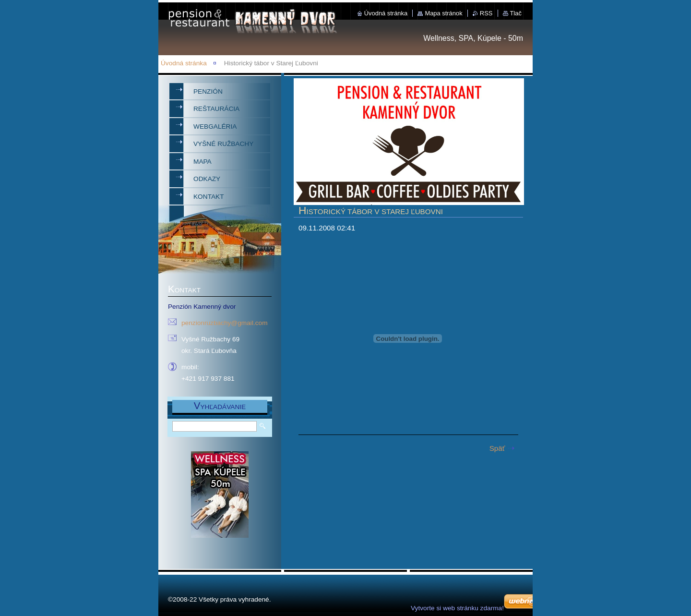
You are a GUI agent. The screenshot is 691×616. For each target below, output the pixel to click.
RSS (486, 13)
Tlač (516, 13)
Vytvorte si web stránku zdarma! (457, 608)
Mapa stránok (443, 13)
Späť (497, 448)
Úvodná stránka (386, 13)
